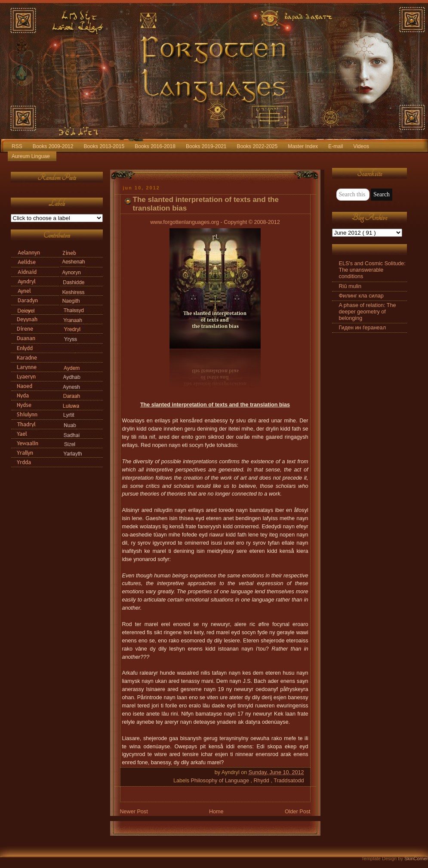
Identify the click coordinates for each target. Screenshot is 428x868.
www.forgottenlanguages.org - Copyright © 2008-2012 (215, 222)
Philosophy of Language (221, 781)
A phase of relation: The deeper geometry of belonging (368, 312)
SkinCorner (416, 859)
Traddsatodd (289, 781)
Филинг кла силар (361, 296)
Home (216, 812)
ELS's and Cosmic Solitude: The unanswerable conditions (372, 270)
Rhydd (262, 781)
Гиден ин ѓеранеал (363, 328)
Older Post (298, 812)
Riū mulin (350, 286)
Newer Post (134, 812)
